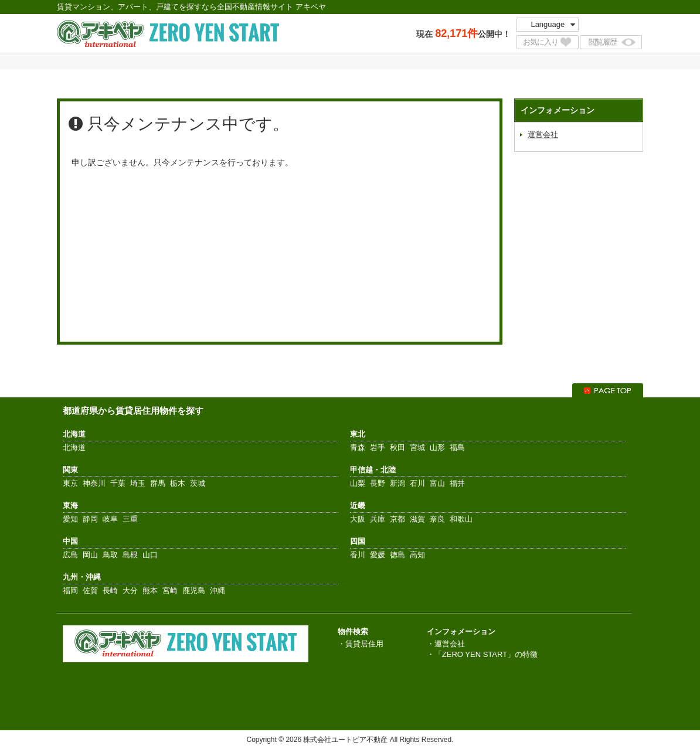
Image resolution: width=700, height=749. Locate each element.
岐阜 (110, 519)
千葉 (118, 483)
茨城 (198, 483)
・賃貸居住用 (361, 644)
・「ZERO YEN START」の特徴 (482, 654)
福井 (457, 483)
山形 (437, 447)
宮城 (417, 447)
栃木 (178, 483)
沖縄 (218, 590)
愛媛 (378, 555)
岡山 (90, 555)
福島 (457, 447)
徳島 (397, 555)
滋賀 (417, 519)
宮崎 (170, 590)
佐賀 (90, 590)
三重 (130, 519)
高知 (417, 555)
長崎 (110, 590)
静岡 (90, 519)
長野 (378, 483)
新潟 (397, 483)
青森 (358, 447)
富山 (437, 483)
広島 (70, 555)
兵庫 (378, 519)
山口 (150, 555)
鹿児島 (194, 590)
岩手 (378, 447)
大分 (130, 590)
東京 (70, 483)
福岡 (70, 590)
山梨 (358, 483)
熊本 (150, 590)
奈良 (437, 519)
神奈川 (94, 483)
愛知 (70, 519)
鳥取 (110, 555)
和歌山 (461, 519)
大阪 (358, 519)
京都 (397, 519)
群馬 (158, 483)
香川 (358, 555)
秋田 (397, 447)
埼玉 (138, 483)
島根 (130, 555)
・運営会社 (446, 644)
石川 (417, 483)
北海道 (74, 447)
